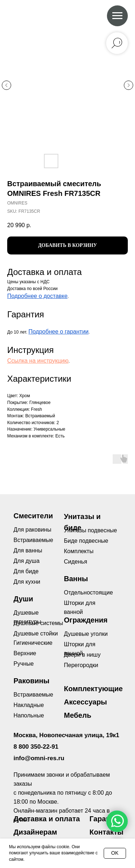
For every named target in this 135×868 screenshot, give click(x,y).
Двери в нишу (82, 655)
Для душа (27, 561)
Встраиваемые (33, 695)
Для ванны (28, 550)
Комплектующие (93, 689)
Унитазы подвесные (91, 530)
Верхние (25, 653)
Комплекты (79, 551)
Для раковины (33, 530)
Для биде (26, 571)
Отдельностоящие (89, 593)
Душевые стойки (36, 633)
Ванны (76, 579)
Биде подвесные (86, 541)
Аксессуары (86, 702)
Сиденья (76, 562)
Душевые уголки (86, 634)
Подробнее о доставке (37, 296)
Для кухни (27, 582)
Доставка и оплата (47, 819)
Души (24, 599)
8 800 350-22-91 (36, 747)
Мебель (78, 715)
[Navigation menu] (117, 16)
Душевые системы (39, 623)
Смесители (33, 516)
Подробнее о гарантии (58, 332)
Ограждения (86, 620)
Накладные (29, 705)
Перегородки (81, 665)
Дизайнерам (35, 832)
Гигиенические (33, 643)
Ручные (24, 664)
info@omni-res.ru (39, 758)
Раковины (32, 681)
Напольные (29, 715)
